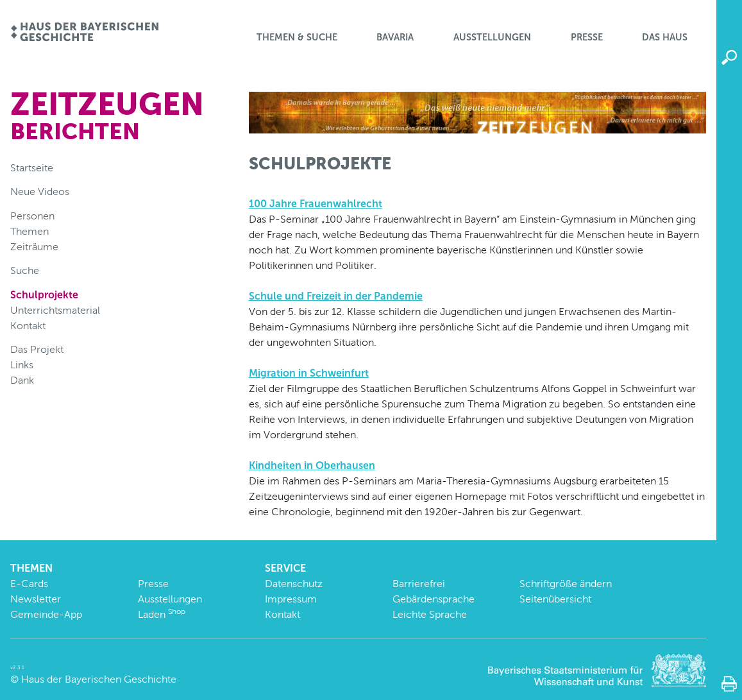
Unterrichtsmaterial (55, 310)
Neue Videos (40, 192)
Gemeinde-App (46, 614)
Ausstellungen (492, 37)
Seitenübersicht (555, 599)
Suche (25, 270)
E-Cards (29, 584)
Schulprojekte (44, 295)
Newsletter (36, 599)
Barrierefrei (419, 584)
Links (22, 365)
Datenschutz (294, 584)
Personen (32, 216)
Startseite (32, 168)
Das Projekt (37, 349)
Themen (30, 231)
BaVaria (395, 37)
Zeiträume (34, 247)
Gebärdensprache (434, 599)
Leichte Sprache (430, 614)
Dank (22, 380)
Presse (587, 37)
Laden (162, 614)
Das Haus (665, 37)
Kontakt (28, 326)
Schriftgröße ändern (566, 584)
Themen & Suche (297, 37)
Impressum (291, 599)
